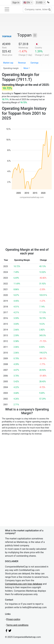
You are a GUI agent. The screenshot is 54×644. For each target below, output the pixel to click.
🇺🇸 (27, 3)
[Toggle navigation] (7, 9)
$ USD (40, 3)
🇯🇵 (37, 44)
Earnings (35, 63)
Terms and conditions (17, 625)
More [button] (26, 68)
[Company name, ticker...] (37, 9)
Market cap (8, 63)
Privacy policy (13, 619)
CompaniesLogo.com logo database (24, 584)
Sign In (16, 3)
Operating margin (11, 68)
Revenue (22, 63)
